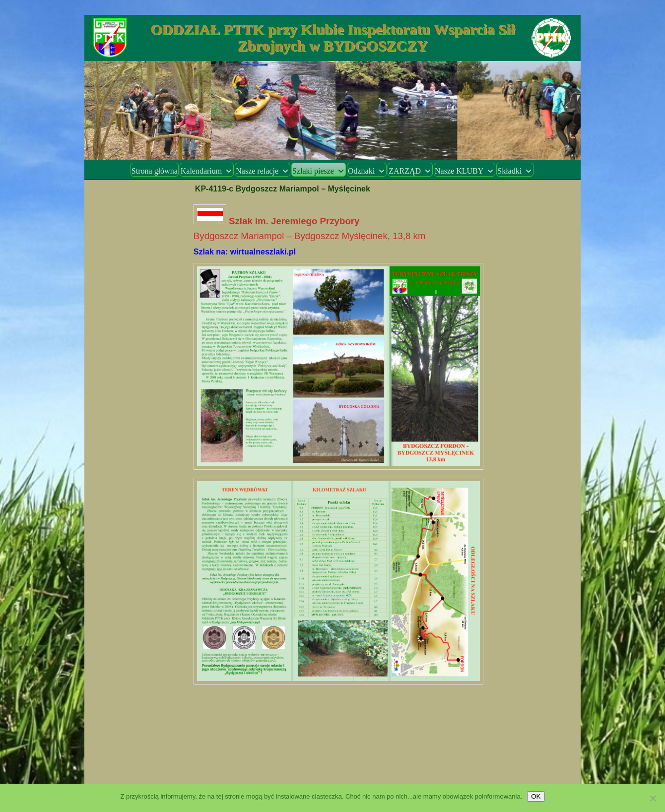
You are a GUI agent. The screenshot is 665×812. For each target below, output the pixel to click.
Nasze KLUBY (465, 171)
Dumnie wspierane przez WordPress (333, 777)
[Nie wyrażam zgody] (653, 798)
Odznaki (367, 171)
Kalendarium (207, 171)
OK (536, 796)
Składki (515, 171)
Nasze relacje (263, 171)
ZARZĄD (410, 171)
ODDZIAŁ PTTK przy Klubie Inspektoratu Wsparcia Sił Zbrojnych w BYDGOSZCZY (332, 37)
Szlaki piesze (319, 171)
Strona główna (155, 171)
